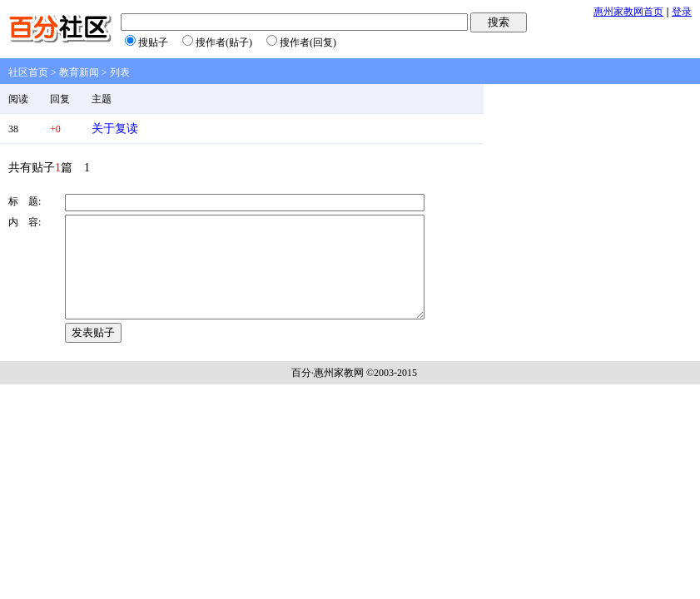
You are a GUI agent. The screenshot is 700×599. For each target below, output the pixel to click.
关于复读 (115, 129)
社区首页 (28, 72)
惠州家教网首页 (628, 12)
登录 (682, 12)
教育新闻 (79, 72)
